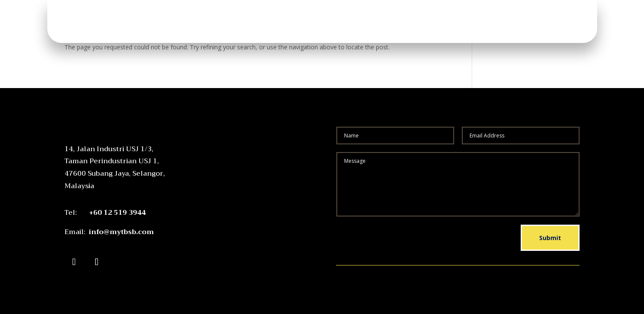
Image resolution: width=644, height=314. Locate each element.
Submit (550, 238)
